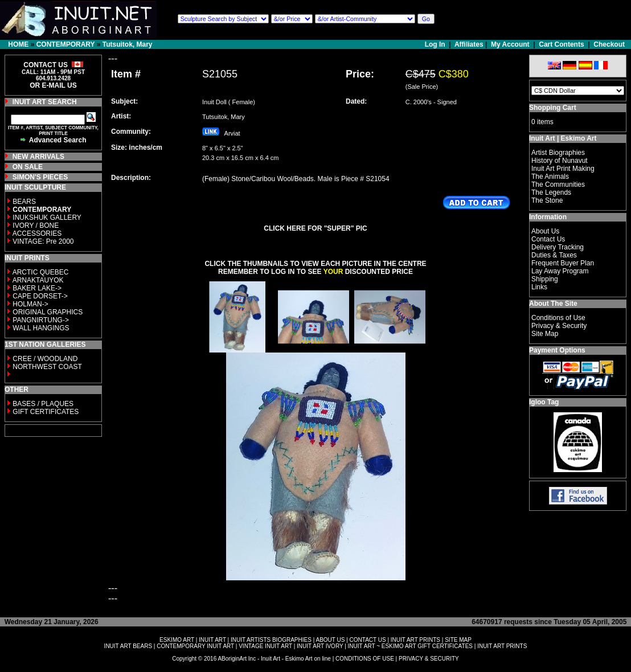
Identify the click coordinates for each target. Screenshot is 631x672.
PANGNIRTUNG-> (41, 320)
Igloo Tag (544, 402)
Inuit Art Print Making (563, 169)
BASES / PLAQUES (43, 404)
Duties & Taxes (554, 255)
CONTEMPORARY (66, 44)
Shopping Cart (553, 108)
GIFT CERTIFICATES (46, 412)
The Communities (558, 185)
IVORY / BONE (36, 226)
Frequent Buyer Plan (563, 263)
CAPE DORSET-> (40, 296)
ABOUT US (330, 640)
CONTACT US (368, 640)
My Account (510, 44)
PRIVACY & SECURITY (429, 659)
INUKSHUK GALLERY (47, 218)
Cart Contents (561, 44)
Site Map (545, 334)
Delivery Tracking (558, 247)
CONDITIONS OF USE (365, 659)
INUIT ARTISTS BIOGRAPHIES (271, 640)
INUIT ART (212, 640)
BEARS (24, 202)
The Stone (547, 200)
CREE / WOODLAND (44, 359)
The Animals (550, 177)
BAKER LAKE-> (37, 288)
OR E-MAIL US (53, 85)
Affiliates (469, 44)
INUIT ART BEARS (128, 646)
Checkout (609, 44)
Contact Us (548, 239)
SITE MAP (458, 640)
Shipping (545, 279)
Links (539, 287)
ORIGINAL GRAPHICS (48, 312)
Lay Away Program (560, 271)
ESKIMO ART (177, 640)
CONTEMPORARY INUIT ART (195, 646)
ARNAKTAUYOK (38, 280)
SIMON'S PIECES (40, 177)
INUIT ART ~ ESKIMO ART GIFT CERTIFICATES (410, 646)
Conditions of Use (558, 318)
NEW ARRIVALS (38, 157)
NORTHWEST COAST (46, 367)
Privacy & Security (559, 326)
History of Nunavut (560, 161)
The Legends (551, 192)
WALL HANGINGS (41, 328)
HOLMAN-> (30, 304)
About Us (545, 231)
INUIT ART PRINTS (415, 640)
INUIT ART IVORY (320, 646)
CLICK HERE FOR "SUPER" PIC (315, 228)
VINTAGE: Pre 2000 (43, 241)
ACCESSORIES (37, 233)
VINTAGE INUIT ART (265, 646)
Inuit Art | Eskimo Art (563, 138)
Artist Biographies (558, 153)
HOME (18, 44)
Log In (436, 44)
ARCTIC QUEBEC (41, 272)
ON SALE (28, 167)
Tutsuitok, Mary (128, 44)
